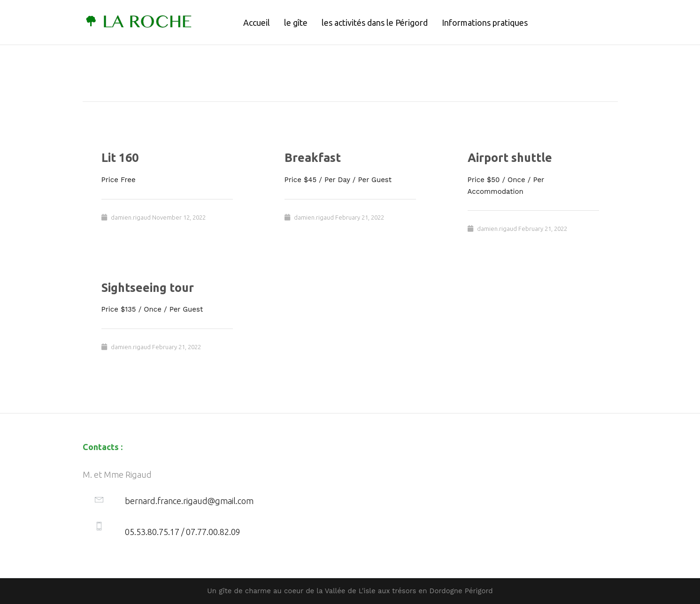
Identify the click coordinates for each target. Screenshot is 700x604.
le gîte (296, 23)
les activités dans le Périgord (375, 23)
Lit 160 (120, 158)
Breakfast (313, 158)
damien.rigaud (131, 217)
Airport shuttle (510, 158)
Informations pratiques (485, 23)
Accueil (257, 23)
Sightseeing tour (148, 288)
